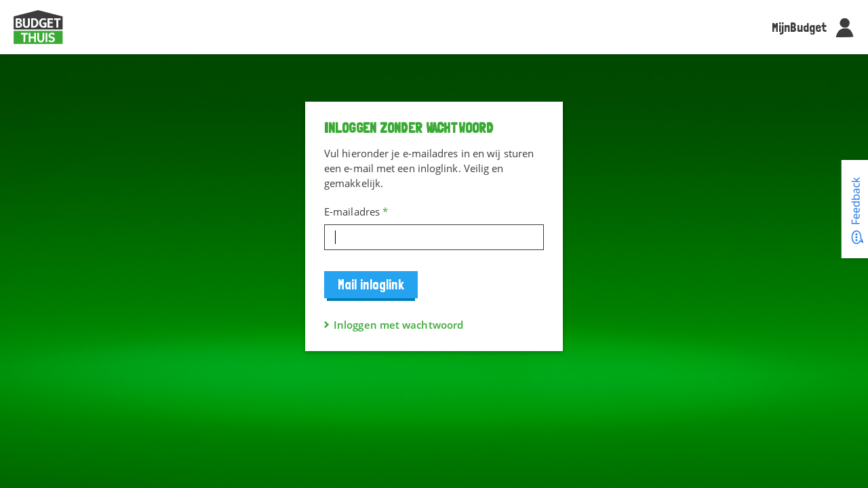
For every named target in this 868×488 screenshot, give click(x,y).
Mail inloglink (371, 284)
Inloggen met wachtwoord (398, 325)
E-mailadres (356, 211)
